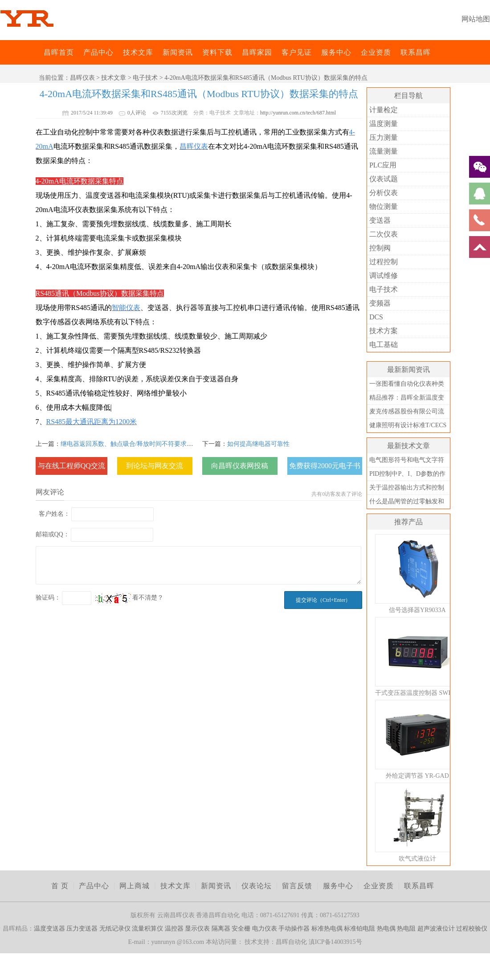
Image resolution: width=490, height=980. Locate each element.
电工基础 (384, 345)
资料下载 (217, 52)
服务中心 (336, 52)
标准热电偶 (327, 929)
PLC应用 (383, 165)
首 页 (60, 886)
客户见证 (297, 52)
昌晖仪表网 (38, 52)
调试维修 (384, 276)
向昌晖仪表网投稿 (240, 466)
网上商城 (135, 886)
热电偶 (386, 929)
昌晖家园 (257, 52)
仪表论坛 (257, 886)
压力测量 (384, 137)
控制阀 (380, 248)
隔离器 (221, 929)
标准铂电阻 (359, 929)
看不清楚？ (130, 598)
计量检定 (384, 110)
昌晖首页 (59, 52)
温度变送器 (49, 929)
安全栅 (241, 929)
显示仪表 (197, 929)
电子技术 (145, 78)
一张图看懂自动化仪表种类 (407, 384)
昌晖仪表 (82, 78)
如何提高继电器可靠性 (258, 444)
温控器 (174, 929)
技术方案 (384, 331)
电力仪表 (265, 929)
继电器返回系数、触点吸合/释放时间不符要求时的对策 (136, 444)
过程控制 (384, 262)
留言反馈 (297, 886)
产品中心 (98, 52)
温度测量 (384, 124)
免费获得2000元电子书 (325, 466)
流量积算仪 (147, 929)
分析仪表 (384, 193)
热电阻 (406, 929)
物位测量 (384, 206)
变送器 (380, 220)
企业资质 (376, 52)
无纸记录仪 (115, 929)
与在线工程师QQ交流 (71, 466)
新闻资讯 (178, 52)
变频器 (380, 303)
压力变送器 (82, 929)
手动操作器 (294, 929)
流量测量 (384, 151)
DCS (376, 317)
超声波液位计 (436, 929)
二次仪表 (384, 234)
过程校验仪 (472, 929)
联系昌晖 (416, 52)
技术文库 (138, 52)
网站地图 (476, 19)
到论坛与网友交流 (155, 466)
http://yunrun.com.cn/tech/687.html (298, 113)
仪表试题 (384, 179)
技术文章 (114, 78)
